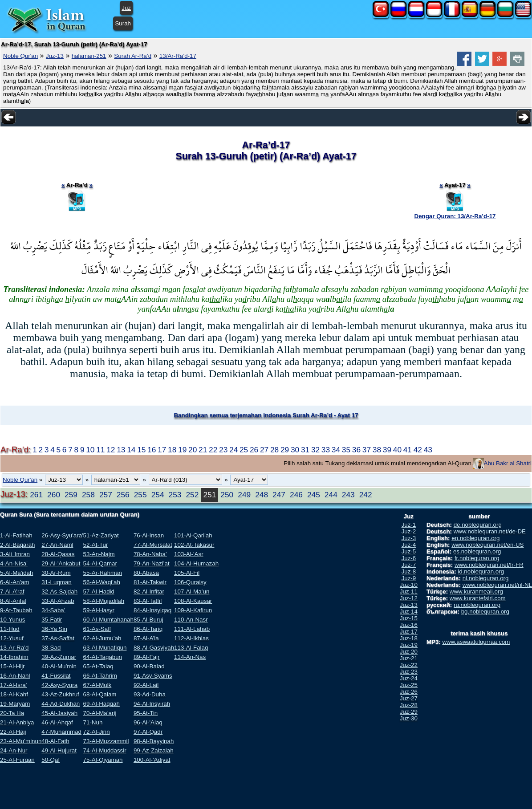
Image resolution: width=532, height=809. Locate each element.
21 (203, 450)
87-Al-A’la (146, 638)
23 (223, 450)
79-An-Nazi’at (152, 563)
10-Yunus (12, 620)
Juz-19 (409, 645)
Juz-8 (409, 571)
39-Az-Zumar (59, 657)
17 (162, 450)
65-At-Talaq (98, 666)
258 (88, 495)
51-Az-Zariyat (101, 535)
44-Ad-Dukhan (61, 704)
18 (172, 450)
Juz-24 (409, 678)
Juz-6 (409, 558)
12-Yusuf (12, 638)
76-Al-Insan (149, 535)
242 (366, 495)
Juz (126, 8)
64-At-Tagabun (103, 657)
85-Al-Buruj (148, 620)
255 (140, 495)
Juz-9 (409, 578)
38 (377, 450)
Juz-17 (409, 632)
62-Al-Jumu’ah (102, 638)
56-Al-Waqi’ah (102, 582)
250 (227, 495)
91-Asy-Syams (153, 676)
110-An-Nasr (191, 620)
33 (326, 450)
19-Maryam (15, 704)
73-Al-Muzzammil (106, 741)
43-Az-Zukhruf (60, 694)
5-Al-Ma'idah (16, 573)
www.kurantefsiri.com (478, 598)
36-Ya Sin (54, 629)
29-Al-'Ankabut (61, 563)
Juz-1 (409, 525)
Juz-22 (409, 665)
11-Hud (10, 629)
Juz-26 (409, 692)
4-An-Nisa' (14, 563)
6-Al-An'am (15, 582)
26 (254, 450)
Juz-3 (409, 538)
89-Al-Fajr (147, 657)
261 (36, 495)
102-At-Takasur (194, 545)
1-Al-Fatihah (16, 535)
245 (314, 495)
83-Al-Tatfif (148, 601)
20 (193, 450)
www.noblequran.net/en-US (487, 545)
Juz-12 (409, 598)
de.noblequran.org (478, 525)
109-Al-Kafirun (193, 610)
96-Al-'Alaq (148, 722)
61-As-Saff (97, 629)
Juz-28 (409, 705)
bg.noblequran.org (485, 612)
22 (213, 450)
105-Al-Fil (187, 573)
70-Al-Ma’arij (100, 713)
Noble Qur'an (20, 56)
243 (348, 495)
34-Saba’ (53, 610)
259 (71, 495)
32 (315, 450)
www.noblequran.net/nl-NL (497, 585)
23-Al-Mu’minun (21, 741)
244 (331, 495)
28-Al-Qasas (58, 554)
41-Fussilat (56, 676)
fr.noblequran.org (477, 558)
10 (90, 450)
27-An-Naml (57, 545)
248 (262, 495)
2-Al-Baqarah (18, 545)
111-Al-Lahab (192, 629)
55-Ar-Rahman (103, 573)
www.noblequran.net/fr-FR (489, 565)
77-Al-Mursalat (153, 545)
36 (356, 450)
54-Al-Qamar (100, 563)
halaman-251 (89, 56)
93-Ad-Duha (150, 694)
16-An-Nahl (15, 676)
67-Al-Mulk (97, 685)
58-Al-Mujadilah (104, 601)
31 (305, 450)
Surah (123, 23)
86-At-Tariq (148, 629)
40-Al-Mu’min (59, 666)
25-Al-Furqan (17, 760)
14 (131, 450)
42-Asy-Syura (59, 685)
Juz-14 (409, 612)
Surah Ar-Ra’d (133, 56)
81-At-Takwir (150, 582)
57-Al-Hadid (99, 592)
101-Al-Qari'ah (193, 535)
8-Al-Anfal (13, 601)
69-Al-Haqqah (102, 704)
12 (111, 450)
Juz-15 (409, 618)
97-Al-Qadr (148, 732)
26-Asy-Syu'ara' (62, 535)
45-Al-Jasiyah (59, 713)
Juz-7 (409, 565)
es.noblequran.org (477, 551)
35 (346, 450)
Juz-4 (409, 545)
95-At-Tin (146, 713)
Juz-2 (409, 531)
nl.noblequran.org (486, 578)
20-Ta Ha (12, 713)
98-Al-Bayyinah (154, 741)
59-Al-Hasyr (99, 610)
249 (244, 495)
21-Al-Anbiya (17, 722)
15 (141, 450)
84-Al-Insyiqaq (152, 610)
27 (264, 450)
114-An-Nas (190, 657)
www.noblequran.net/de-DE (490, 531)
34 (336, 450)
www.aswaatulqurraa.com (476, 642)
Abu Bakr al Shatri (508, 463)
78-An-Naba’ (150, 554)
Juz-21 (409, 658)
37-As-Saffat (58, 638)
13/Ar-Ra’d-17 (178, 56)
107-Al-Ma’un (192, 592)
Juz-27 (409, 698)
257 (106, 495)
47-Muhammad (61, 732)
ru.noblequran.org (477, 605)
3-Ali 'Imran (15, 554)
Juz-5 (409, 551)
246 (296, 495)
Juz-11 (409, 592)
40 (397, 450)
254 (158, 495)
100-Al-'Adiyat (152, 760)
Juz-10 (409, 585)
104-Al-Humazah (196, 563)
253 (175, 495)
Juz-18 (409, 638)
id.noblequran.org (481, 571)
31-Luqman (56, 582)
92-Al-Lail (146, 685)
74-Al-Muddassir (105, 750)
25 (244, 450)
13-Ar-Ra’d (14, 648)
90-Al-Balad (149, 666)
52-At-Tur (96, 545)
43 (428, 450)
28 (274, 450)
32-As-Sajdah (59, 592)
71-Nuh (93, 722)
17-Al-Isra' (13, 685)
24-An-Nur (14, 750)
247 (279, 495)
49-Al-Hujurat (59, 750)
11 (100, 450)
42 (418, 450)
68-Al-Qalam (100, 694)
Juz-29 (409, 712)
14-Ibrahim (14, 657)
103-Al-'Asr (189, 554)
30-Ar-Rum (56, 573)
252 (192, 495)
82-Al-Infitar (149, 592)
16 (152, 450)
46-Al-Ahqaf (57, 722)
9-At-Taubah (16, 610)
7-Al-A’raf (12, 592)
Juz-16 (409, 625)
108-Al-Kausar (193, 601)
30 (295, 450)
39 (387, 450)
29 (285, 450)
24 (234, 450)
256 (123, 495)
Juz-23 (409, 672)
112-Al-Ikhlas (191, 638)
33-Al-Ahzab (58, 601)
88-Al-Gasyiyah (154, 648)
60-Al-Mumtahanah (108, 620)
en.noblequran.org (475, 538)
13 (121, 450)
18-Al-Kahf (14, 694)
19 (182, 450)
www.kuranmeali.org (476, 592)
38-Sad (51, 648)
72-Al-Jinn (97, 732)
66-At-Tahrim (100, 676)
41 (408, 450)
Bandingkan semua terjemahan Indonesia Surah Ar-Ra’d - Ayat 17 (266, 415)
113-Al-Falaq (191, 648)
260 (54, 495)
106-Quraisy (190, 582)
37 (367, 450)
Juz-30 (409, 718)
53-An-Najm (99, 554)
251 (209, 495)
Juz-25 (409, 685)
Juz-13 (55, 56)
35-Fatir (52, 620)
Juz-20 (409, 652)
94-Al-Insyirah (152, 704)
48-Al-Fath (55, 741)
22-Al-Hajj (13, 732)
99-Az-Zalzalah (154, 750)
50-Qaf (51, 760)
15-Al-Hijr (12, 666)
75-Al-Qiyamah (103, 760)
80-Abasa (146, 573)
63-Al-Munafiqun (105, 648)
